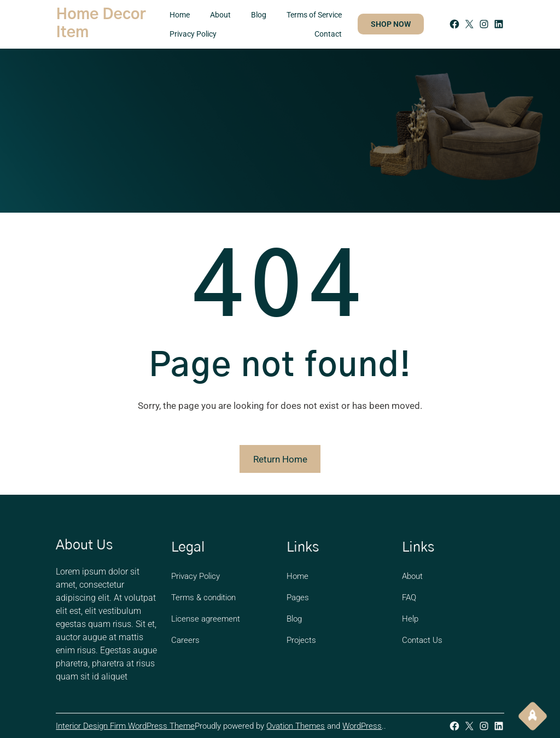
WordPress (362, 726)
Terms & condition (203, 598)
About (412, 576)
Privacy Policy (196, 576)
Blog (294, 619)
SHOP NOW (391, 24)
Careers (185, 640)
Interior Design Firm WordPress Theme (125, 726)
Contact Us (422, 640)
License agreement (206, 619)
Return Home (280, 459)
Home (297, 576)
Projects (301, 640)
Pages (298, 598)
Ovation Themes (296, 726)
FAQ (409, 598)
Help (410, 619)
